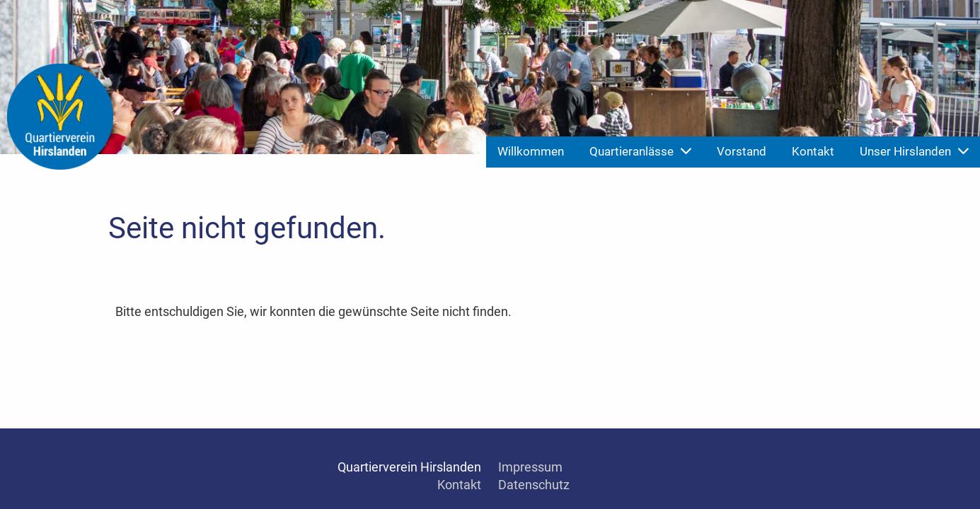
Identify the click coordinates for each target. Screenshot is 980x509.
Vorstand (742, 151)
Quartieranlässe (640, 151)
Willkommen (531, 151)
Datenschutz (534, 485)
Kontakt (813, 151)
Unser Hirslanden (914, 151)
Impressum (530, 467)
